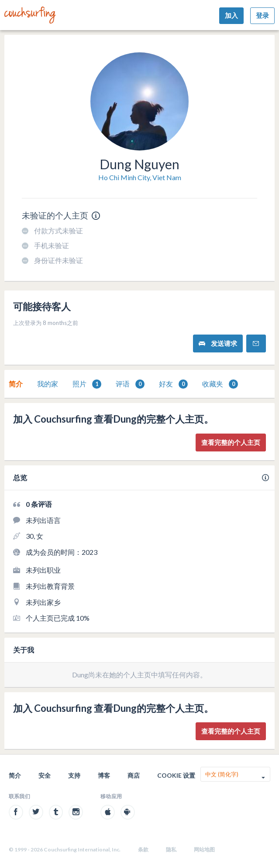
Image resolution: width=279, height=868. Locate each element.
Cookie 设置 (176, 775)
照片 (87, 384)
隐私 (171, 849)
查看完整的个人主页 (231, 442)
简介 (16, 384)
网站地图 (204, 849)
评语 (130, 384)
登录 (262, 15)
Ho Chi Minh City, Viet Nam (140, 177)
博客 (104, 775)
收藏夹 (220, 384)
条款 (143, 849)
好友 (173, 384)
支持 (74, 775)
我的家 (48, 384)
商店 (134, 775)
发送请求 (218, 343)
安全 (45, 775)
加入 (231, 15)
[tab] (16, 384)
